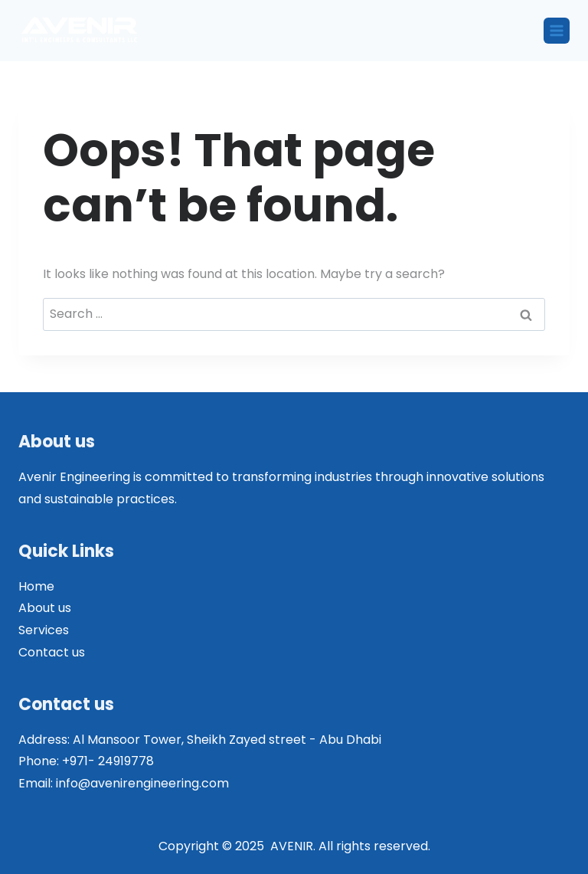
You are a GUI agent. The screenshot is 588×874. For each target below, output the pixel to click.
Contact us (52, 652)
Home (36, 586)
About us (45, 608)
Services (44, 630)
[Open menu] (557, 31)
